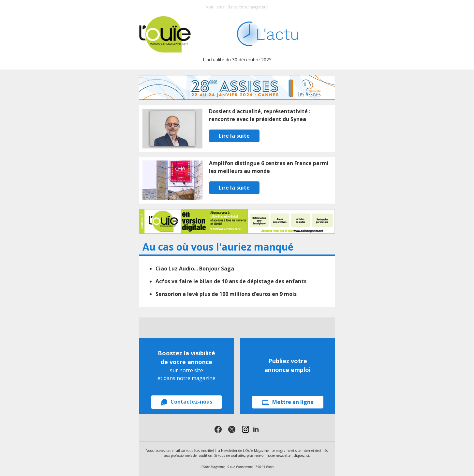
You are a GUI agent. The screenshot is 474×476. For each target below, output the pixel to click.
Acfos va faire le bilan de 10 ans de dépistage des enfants (231, 281)
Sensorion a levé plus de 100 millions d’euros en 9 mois (226, 294)
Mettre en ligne (288, 402)
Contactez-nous (186, 402)
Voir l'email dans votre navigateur (237, 7)
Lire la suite (234, 136)
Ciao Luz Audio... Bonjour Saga (195, 269)
